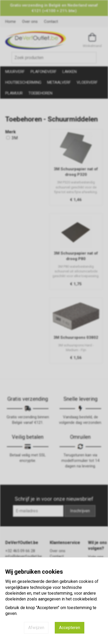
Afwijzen (36, 628)
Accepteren (70, 628)
